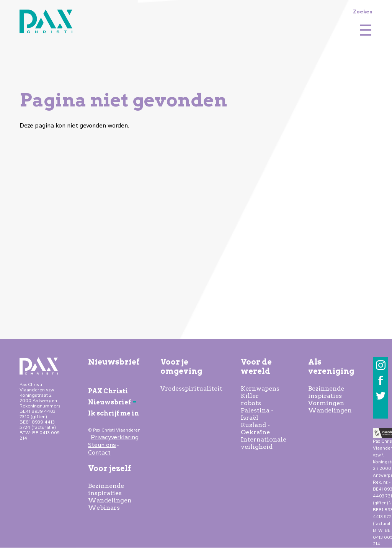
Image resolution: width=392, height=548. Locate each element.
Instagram (381, 365)
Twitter (381, 396)
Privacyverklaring (115, 437)
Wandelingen (110, 500)
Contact (99, 452)
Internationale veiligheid (264, 443)
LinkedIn (381, 411)
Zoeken (363, 11)
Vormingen (326, 403)
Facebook (381, 380)
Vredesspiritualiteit (191, 389)
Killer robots (251, 399)
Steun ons (102, 445)
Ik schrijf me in (114, 413)
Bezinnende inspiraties (106, 489)
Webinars (104, 508)
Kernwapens (260, 389)
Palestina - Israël (257, 414)
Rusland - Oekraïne (255, 429)
